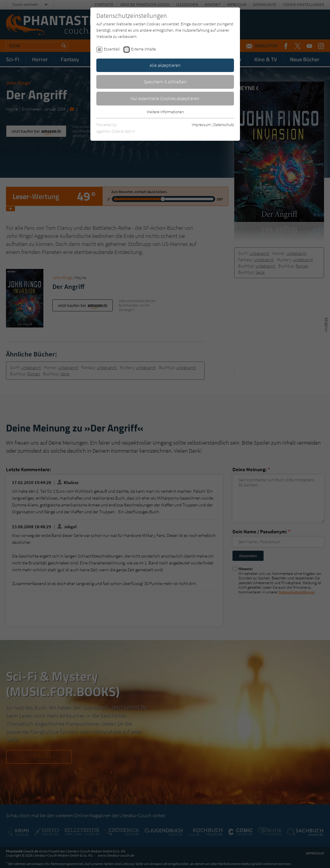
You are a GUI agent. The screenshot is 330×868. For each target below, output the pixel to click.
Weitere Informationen (165, 112)
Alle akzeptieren (165, 65)
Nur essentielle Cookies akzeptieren (165, 98)
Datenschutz (224, 125)
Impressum (201, 125)
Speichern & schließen (165, 82)
